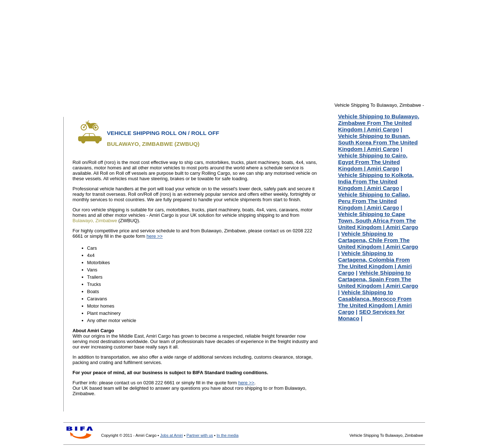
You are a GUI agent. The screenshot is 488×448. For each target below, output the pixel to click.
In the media (228, 435)
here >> (155, 236)
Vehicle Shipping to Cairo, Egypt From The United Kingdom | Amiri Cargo (373, 162)
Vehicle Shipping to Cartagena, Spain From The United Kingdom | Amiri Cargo (378, 279)
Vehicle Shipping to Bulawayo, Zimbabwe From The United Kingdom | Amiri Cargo (379, 123)
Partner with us (200, 435)
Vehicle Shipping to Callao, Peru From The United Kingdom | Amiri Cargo (374, 201)
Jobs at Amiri (171, 435)
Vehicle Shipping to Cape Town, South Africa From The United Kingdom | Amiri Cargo (378, 221)
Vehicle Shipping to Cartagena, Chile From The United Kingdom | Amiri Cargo (378, 240)
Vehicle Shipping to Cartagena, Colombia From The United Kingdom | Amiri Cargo (375, 263)
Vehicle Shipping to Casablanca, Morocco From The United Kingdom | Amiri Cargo (375, 302)
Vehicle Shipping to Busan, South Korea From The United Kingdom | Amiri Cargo (378, 142)
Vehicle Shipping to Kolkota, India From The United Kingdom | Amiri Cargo (376, 181)
